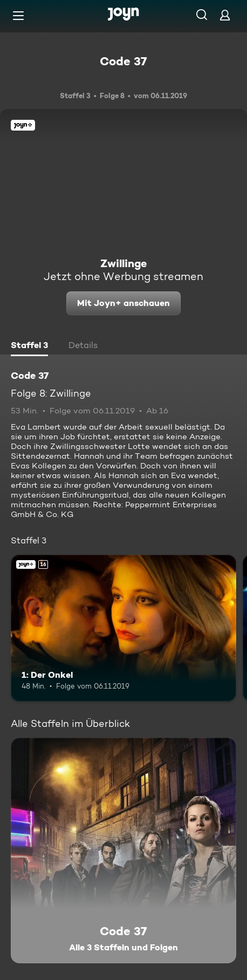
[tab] (29, 346)
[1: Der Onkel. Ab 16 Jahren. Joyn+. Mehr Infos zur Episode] (123, 628)
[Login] (225, 15)
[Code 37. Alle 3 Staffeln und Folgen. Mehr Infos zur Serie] (123, 850)
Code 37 (123, 61)
